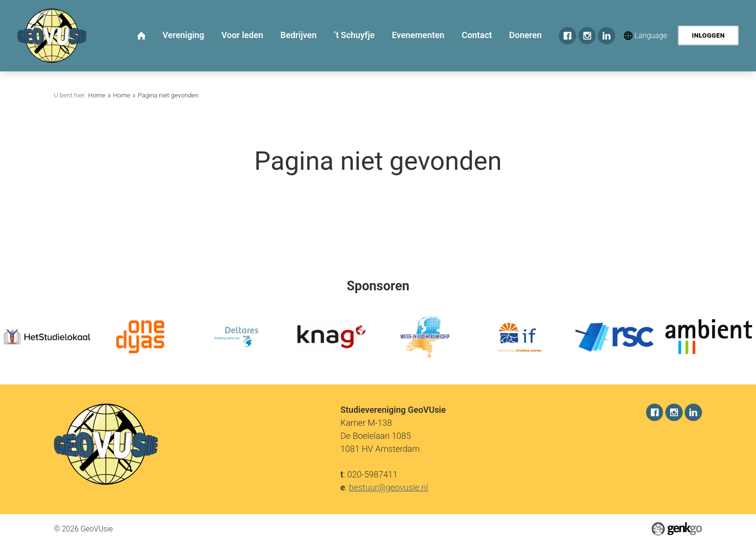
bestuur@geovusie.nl (389, 487)
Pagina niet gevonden (168, 95)
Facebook (567, 36)
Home (97, 95)
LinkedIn (607, 36)
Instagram (587, 36)
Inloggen (708, 35)
